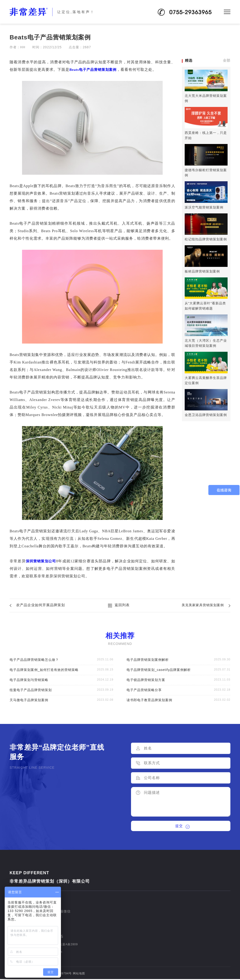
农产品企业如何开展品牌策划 (42, 605)
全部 (227, 60)
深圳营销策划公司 (42, 561)
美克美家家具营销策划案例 (201, 605)
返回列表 (122, 605)
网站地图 (79, 974)
